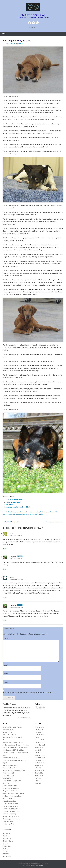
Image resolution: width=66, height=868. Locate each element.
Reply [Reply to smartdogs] (4, 569)
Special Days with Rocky (10, 765)
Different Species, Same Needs (13, 737)
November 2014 (40, 758)
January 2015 (39, 753)
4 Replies (40, 514)
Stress (26, 514)
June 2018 (38, 737)
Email (5, 674)
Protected (6, 854)
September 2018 (40, 735)
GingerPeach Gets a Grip (11, 791)
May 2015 (38, 750)
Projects (5, 851)
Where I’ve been (8, 730)
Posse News (7, 846)
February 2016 (39, 740)
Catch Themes (40, 865)
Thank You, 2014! (8, 776)
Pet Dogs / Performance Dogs (12, 796)
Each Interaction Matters (14, 500)
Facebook (30, 23)
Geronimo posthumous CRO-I (12, 819)
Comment (6, 638)
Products (5, 849)
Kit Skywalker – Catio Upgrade (12, 727)
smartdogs (21, 44)
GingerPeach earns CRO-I (11, 804)
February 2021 (39, 727)
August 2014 (39, 765)
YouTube (33, 23)
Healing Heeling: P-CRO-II (11, 816)
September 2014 (40, 763)
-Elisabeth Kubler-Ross (24, 718)
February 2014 (39, 771)
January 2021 (39, 730)
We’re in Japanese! (9, 799)
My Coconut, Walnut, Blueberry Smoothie (16, 745)
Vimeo (37, 23)
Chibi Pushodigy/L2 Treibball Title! (13, 750)
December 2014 (40, 755)
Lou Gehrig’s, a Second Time (12, 781)
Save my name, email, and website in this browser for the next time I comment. (28, 693)
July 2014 (38, 768)
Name (5, 665)
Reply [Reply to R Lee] (4, 597)
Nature (5, 740)
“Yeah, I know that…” (9, 735)
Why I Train (10, 505)
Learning (5, 514)
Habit (56, 512)
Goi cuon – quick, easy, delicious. (13, 742)
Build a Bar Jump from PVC (11, 758)
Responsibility (19, 514)
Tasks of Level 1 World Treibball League (15, 747)
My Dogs (5, 844)
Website (6, 683)
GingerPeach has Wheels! (11, 788)
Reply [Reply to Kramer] (4, 549)
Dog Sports (6, 836)
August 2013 (39, 776)
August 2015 (39, 747)
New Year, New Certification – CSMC (18, 507)
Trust (35, 514)
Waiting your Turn (8, 824)
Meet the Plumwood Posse (12, 522)
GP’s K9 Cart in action (10, 786)
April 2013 (38, 783)
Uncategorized (7, 856)
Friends (52, 512)
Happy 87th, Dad (8, 732)
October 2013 (39, 773)
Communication (35, 512)
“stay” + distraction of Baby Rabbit (13, 793)
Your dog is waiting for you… (17, 40)
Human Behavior (21, 512)
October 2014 (39, 760)
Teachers (31, 514)
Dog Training (12, 512)
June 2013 (38, 781)
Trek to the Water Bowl (10, 768)
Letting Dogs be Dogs (10, 801)
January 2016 (39, 742)
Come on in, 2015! (8, 773)
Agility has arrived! (8, 822)
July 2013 (38, 778)
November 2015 (40, 745)
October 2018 (39, 732)
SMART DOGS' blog (33, 15)
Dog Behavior (7, 833)
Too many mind (8, 778)
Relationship (12, 514)
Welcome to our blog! (13, 502)
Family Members (45, 512)
